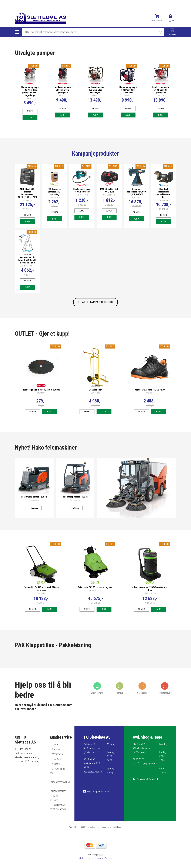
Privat (153, 20)
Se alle (34, 514)
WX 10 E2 (30, 101)
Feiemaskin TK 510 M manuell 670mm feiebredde (41, 594)
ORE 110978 (41, 399)
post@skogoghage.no (144, 769)
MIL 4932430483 (109, 198)
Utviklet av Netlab (86, 864)
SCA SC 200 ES (164, 203)
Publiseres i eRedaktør (103, 864)
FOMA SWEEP (41, 599)
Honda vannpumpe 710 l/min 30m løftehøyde (161, 90)
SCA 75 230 (136, 200)
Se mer (30, 114)
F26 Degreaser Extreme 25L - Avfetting (55, 195)
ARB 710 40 (150, 399)
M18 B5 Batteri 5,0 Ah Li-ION (109, 193)
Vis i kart (91, 758)
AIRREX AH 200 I (27, 206)
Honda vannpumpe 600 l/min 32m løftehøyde (128, 91)
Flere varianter (34, 505)
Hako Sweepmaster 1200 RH (34, 502)
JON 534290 (95, 399)
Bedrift (159, 20)
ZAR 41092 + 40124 (27, 272)
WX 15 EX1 (63, 98)
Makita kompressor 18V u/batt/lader (82, 193)
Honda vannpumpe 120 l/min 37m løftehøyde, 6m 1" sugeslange (30, 93)
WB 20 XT (128, 98)
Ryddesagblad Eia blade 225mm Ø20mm (41, 395)
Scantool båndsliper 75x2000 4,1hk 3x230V (136, 195)
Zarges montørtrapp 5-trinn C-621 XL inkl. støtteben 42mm (27, 264)
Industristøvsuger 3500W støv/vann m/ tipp (150, 594)
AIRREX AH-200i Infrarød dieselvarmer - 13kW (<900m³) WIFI (27, 197)
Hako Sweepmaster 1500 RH (75, 502)
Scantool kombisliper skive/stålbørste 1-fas (164, 196)
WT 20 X (161, 96)
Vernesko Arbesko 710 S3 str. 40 (150, 395)
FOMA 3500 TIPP (150, 599)
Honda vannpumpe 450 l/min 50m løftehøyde (95, 90)
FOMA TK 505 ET (95, 596)
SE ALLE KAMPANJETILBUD (95, 308)
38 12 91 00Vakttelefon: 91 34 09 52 (92, 769)
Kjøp (30, 120)
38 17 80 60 (139, 765)
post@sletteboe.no (93, 777)
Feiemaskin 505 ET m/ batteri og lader (96, 593)
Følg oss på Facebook (98, 797)
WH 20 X (95, 96)
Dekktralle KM (96, 395)
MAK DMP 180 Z (82, 198)
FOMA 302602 (55, 200)
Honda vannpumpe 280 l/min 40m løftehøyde (63, 91)
